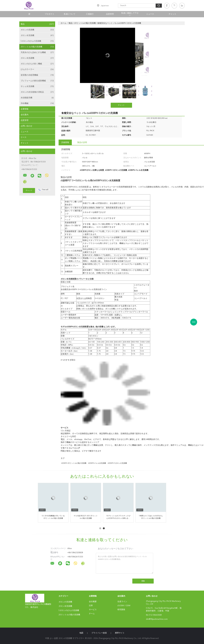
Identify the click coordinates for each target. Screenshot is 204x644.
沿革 (91, 606)
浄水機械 (37, 103)
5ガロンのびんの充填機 (37, 41)
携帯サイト (120, 633)
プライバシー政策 (99, 633)
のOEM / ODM (124, 606)
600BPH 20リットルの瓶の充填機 (74, 463)
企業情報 (25, 109)
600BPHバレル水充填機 (97, 463)
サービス (93, 610)
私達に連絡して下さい (130, 14)
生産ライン (122, 602)
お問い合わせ (26, 126)
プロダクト (49, 14)
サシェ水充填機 (37, 86)
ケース (24, 137)
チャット (172, 14)
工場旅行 (90, 14)
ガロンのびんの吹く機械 (37, 64)
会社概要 (93, 602)
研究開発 (121, 610)
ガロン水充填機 (37, 35)
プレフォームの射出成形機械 (37, 81)
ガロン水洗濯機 (37, 58)
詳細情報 (65, 142)
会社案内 (25, 115)
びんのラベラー (37, 69)
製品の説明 (82, 142)
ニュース (150, 14)
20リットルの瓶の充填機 (37, 47)
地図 (81, 633)
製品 (37, 24)
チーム (92, 614)
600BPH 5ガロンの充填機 (117, 463)
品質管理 (110, 14)
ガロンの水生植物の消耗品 (37, 92)
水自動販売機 (37, 98)
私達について (70, 14)
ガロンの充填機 (37, 30)
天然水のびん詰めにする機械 (37, 52)
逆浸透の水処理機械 (37, 75)
